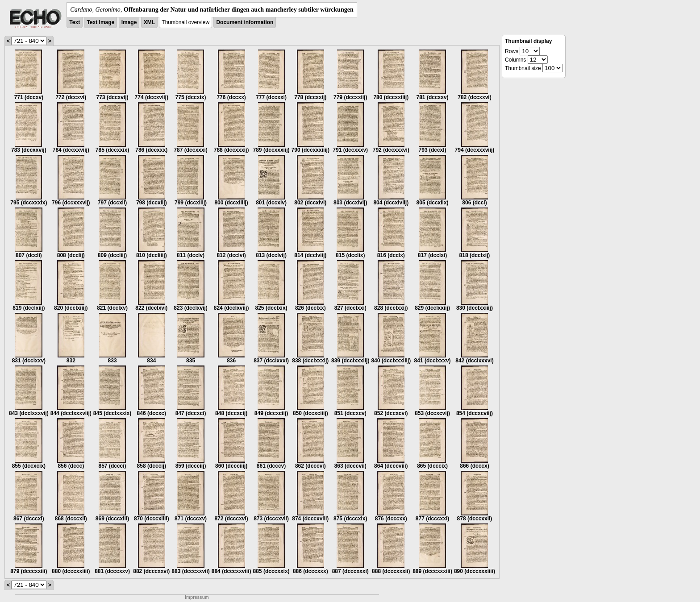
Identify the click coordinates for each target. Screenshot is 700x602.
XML (149, 22)
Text (75, 22)
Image (129, 22)
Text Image (100, 22)
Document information (245, 22)
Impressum (197, 597)
